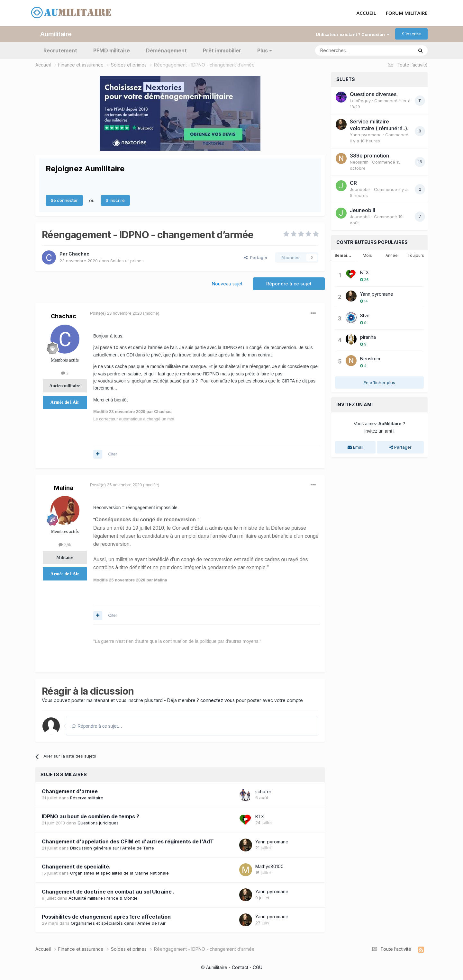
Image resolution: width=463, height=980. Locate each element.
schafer (263, 791)
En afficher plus (379, 382)
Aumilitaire (56, 34)
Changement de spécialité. (76, 866)
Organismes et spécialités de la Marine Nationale (119, 873)
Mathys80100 (269, 866)
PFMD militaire (112, 50)
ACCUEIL (366, 13)
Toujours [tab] (416, 255)
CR (353, 183)
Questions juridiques (98, 823)
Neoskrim (359, 162)
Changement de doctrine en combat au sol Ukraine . (108, 891)
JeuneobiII (360, 189)
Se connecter (64, 200)
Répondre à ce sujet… (97, 726)
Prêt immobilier (222, 50)
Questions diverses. (374, 94)
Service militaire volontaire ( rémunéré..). (379, 125)
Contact (240, 967)
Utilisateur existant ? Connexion (353, 34)
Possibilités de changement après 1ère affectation (106, 916)
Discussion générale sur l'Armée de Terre (112, 848)
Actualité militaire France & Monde (103, 898)
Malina (64, 487)
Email (355, 447)
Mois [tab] (367, 255)
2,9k (65, 544)
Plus (265, 50)
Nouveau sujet (227, 283)
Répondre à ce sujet (289, 283)
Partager (256, 257)
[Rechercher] (350, 50)
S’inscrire (411, 34)
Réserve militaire (87, 798)
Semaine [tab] (343, 255)
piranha (368, 337)
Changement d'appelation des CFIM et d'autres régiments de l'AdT (128, 841)
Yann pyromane (272, 841)
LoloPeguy (360, 100)
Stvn (365, 315)
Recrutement (60, 50)
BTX (260, 816)
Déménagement (166, 50)
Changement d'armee (70, 791)
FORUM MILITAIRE (407, 13)
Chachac (79, 253)
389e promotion (369, 155)
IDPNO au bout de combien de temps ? (91, 816)
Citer (113, 454)
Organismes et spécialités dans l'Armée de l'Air (118, 923)
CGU (258, 967)
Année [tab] (392, 255)
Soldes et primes (127, 260)
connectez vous (218, 700)
